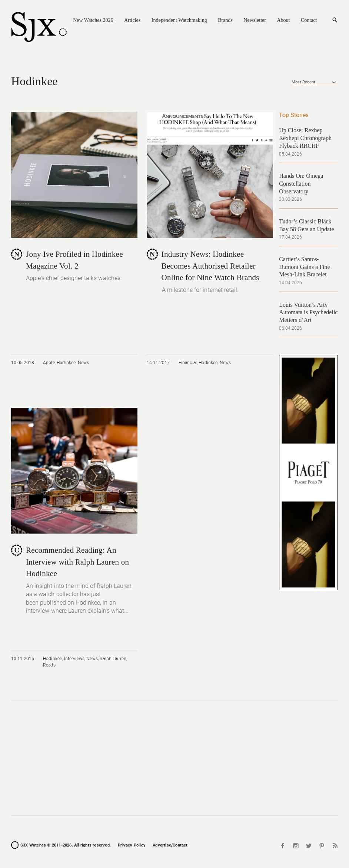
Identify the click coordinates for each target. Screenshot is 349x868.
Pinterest (322, 846)
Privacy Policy (132, 845)
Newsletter (255, 20)
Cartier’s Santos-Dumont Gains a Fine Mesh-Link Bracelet (304, 267)
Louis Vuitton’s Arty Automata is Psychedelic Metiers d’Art (308, 312)
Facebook (283, 846)
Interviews (74, 659)
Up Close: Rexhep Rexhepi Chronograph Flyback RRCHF (305, 138)
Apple (49, 363)
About (283, 20)
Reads (49, 665)
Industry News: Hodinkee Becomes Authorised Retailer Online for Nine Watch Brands (210, 266)
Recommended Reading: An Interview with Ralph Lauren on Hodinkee (77, 562)
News (84, 363)
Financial (188, 363)
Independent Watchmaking (179, 20)
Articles (132, 20)
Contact (309, 20)
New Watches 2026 (93, 20)
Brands (225, 20)
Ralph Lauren (113, 659)
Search (335, 20)
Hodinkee (66, 363)
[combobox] (315, 82)
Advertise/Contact (170, 845)
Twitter (309, 846)
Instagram (296, 846)
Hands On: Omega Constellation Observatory (301, 184)
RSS (334, 846)
